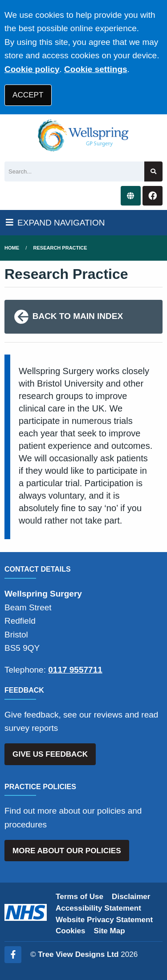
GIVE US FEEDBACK (50, 754)
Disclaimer (131, 897)
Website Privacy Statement (104, 920)
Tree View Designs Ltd (78, 954)
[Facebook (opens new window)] (13, 955)
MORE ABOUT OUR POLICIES (67, 851)
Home (12, 248)
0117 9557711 (75, 670)
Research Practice (60, 248)
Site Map (110, 931)
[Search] (74, 171)
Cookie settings (96, 69)
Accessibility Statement (98, 908)
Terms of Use (79, 897)
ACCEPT (28, 95)
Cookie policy (32, 69)
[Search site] (153, 171)
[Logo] (83, 136)
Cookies (71, 931)
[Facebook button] (153, 196)
